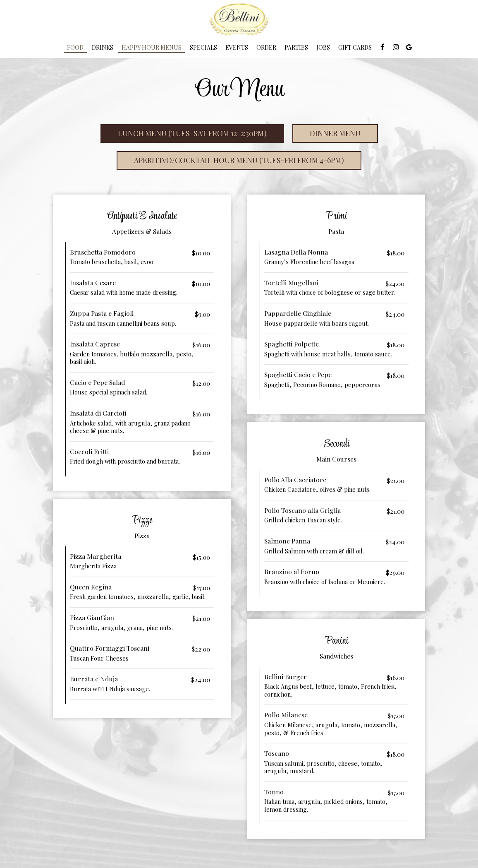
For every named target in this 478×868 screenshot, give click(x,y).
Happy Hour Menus (152, 47)
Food (75, 47)
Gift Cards (355, 47)
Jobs (323, 47)
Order (266, 47)
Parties (296, 47)
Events (237, 47)
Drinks (103, 47)
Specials (203, 47)
